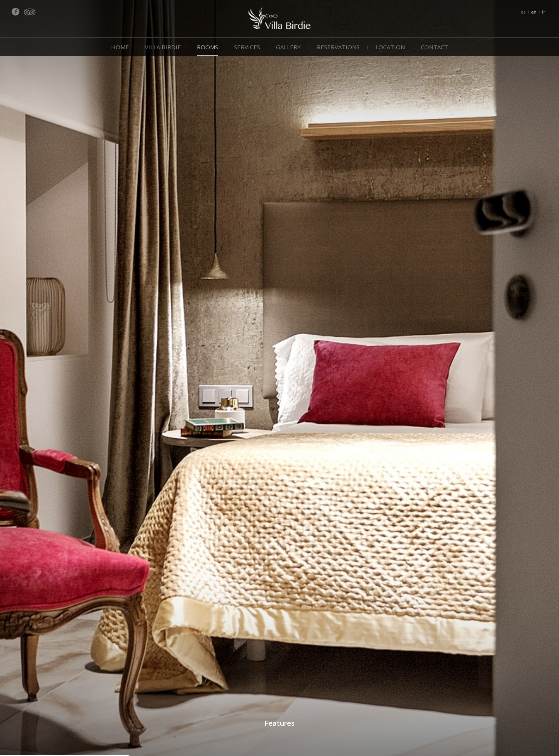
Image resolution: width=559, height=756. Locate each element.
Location (390, 47)
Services (247, 47)
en (534, 12)
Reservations (338, 47)
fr (544, 12)
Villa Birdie (163, 47)
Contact (434, 47)
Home (120, 47)
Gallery (288, 47)
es (523, 12)
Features (279, 723)
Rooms (207, 47)
